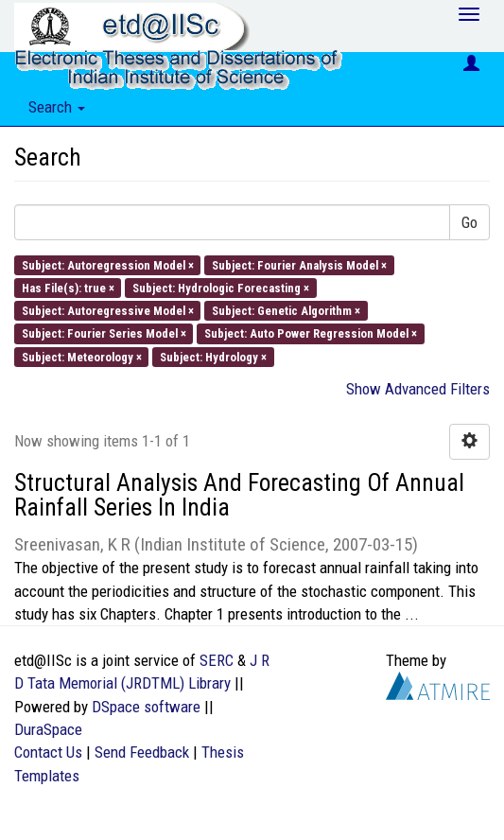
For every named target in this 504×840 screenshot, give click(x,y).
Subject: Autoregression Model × (108, 264)
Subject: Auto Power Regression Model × (311, 333)
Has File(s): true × (68, 287)
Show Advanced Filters (418, 389)
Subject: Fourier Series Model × (104, 333)
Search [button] (57, 107)
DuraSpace (48, 729)
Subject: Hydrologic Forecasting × (221, 287)
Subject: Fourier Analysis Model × (299, 264)
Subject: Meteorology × (82, 356)
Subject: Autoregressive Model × (108, 311)
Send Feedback (142, 752)
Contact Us (48, 752)
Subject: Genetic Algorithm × (286, 311)
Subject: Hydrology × (213, 356)
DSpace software (146, 707)
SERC (217, 660)
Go (469, 222)
